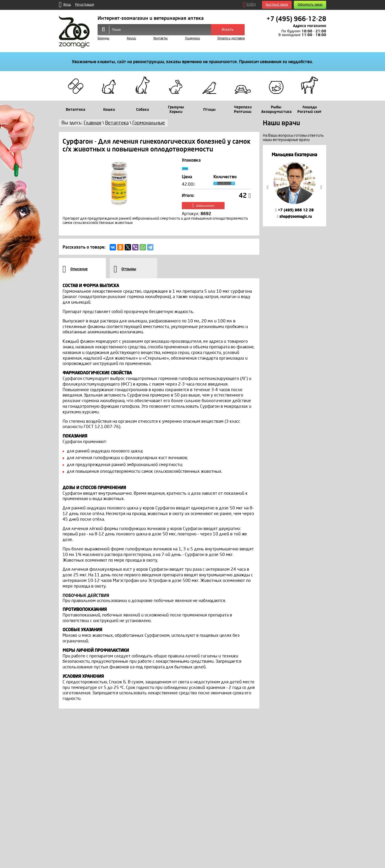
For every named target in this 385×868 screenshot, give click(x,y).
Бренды (103, 38)
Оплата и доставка (231, 38)
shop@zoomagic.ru (294, 217)
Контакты (161, 38)
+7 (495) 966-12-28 (296, 19)
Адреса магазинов (310, 26)
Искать (228, 30)
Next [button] (321, 187)
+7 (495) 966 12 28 (294, 210)
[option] (294, 186)
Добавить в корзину (216, 211)
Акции (131, 38)
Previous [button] (268, 187)
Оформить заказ (310, 5)
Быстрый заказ (277, 5)
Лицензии (192, 38)
